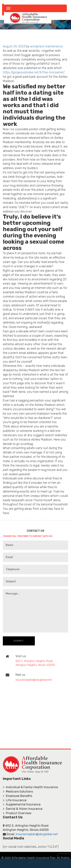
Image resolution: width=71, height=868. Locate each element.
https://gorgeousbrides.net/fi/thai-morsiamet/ (34, 72)
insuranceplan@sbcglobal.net (34, 680)
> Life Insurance (15, 800)
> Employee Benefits (18, 796)
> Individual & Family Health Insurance (30, 787)
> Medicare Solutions (18, 792)
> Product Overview (17, 813)
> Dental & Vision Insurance (23, 809)
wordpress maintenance (46, 46)
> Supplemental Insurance (22, 804)
